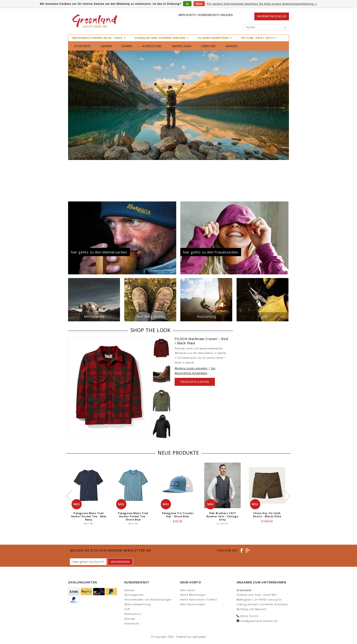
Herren (106, 46)
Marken (232, 46)
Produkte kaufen (195, 382)
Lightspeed (199, 637)
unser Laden (182, 46)
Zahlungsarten (134, 595)
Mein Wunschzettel (193, 604)
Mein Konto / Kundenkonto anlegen (206, 15)
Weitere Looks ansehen (191, 368)
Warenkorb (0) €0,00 (272, 16)
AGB (127, 609)
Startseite (82, 46)
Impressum (132, 623)
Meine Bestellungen (193, 595)
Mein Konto (188, 590)
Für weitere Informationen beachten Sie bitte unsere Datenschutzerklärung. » (262, 4)
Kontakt (130, 590)
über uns (208, 46)
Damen (127, 46)
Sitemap (130, 619)
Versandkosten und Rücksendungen (148, 599)
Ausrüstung (152, 46)
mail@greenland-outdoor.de (259, 621)
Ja (187, 4)
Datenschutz (133, 614)
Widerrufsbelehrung (138, 604)
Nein (199, 4)
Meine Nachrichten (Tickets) (199, 599)
